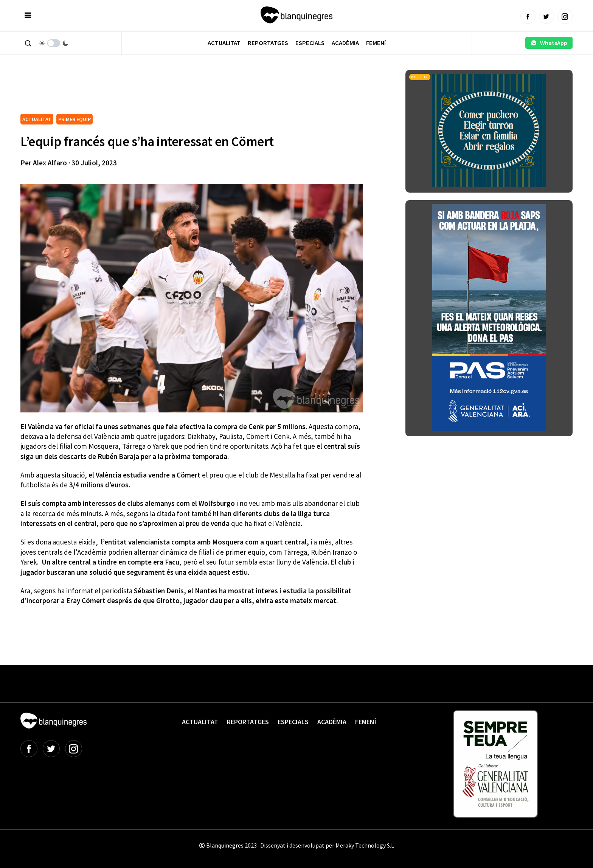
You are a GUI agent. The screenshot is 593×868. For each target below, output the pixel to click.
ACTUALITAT (37, 119)
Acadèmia (345, 43)
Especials (310, 43)
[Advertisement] (158, 91)
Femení (376, 43)
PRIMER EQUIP (75, 119)
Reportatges (268, 43)
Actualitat (224, 43)
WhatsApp (549, 43)
